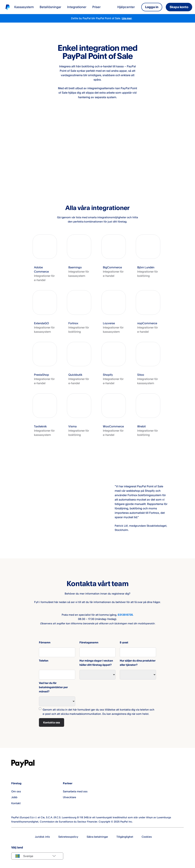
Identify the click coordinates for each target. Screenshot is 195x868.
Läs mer (127, 18)
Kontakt (16, 803)
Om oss (16, 791)
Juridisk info (42, 837)
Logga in (152, 7)
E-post (124, 642)
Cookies (147, 837)
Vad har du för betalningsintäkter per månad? (53, 687)
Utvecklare (69, 797)
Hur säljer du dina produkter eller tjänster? (138, 663)
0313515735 (125, 615)
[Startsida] (8, 7)
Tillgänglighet (125, 837)
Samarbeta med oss (75, 791)
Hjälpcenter (126, 7)
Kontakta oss (52, 722)
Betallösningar (50, 7)
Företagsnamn (89, 642)
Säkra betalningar (97, 837)
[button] (45, 258)
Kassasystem (24, 7)
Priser (96, 7)
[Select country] (37, 856)
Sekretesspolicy (68, 837)
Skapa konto (179, 7)
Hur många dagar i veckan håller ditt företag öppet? (96, 663)
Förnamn (45, 642)
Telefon (44, 661)
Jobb (14, 797)
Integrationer (77, 7)
